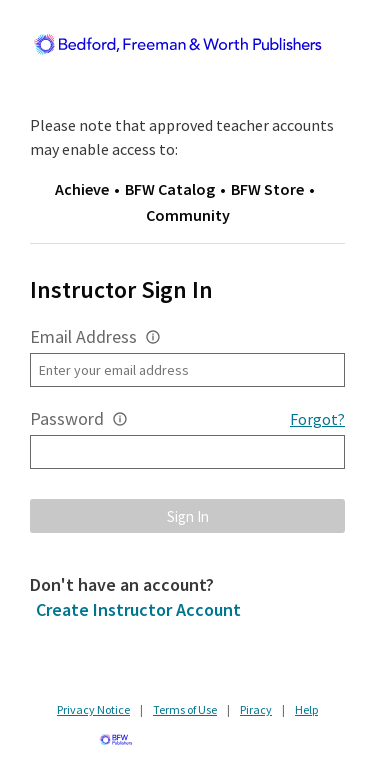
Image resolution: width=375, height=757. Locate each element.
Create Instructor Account (138, 609)
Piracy (256, 709)
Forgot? (317, 419)
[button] (153, 337)
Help (306, 709)
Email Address (83, 336)
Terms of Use (185, 709)
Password (67, 418)
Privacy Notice (93, 709)
